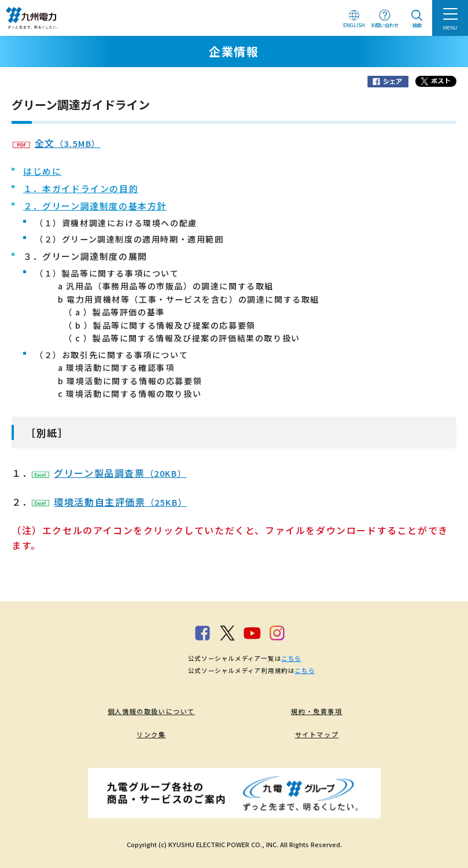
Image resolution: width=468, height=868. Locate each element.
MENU (450, 28)
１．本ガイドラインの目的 (81, 188)
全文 (57, 143)
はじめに (42, 171)
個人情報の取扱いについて (151, 711)
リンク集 (151, 734)
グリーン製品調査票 (109, 473)
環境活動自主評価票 (109, 502)
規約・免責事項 (316, 711)
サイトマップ (317, 734)
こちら (291, 658)
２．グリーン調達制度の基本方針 (95, 206)
